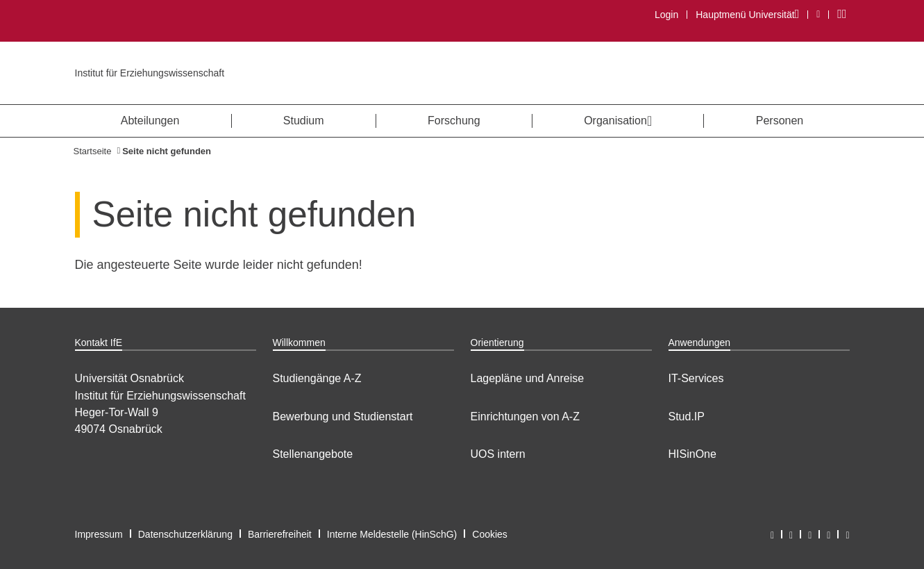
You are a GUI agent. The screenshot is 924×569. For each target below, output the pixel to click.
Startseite (93, 151)
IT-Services (696, 378)
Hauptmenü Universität (747, 14)
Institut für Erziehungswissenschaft (150, 73)
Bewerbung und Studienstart (343, 417)
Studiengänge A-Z (317, 378)
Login (666, 15)
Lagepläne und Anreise (528, 378)
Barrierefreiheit (280, 534)
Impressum (99, 534)
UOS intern (498, 454)
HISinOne (692, 454)
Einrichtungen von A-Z (525, 417)
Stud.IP (687, 417)
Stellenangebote (313, 454)
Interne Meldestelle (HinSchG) (392, 534)
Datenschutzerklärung (185, 534)
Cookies (490, 534)
